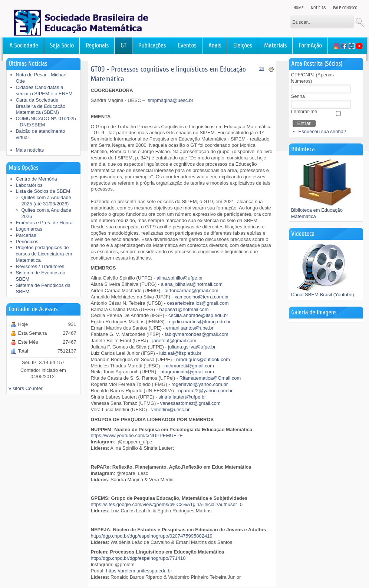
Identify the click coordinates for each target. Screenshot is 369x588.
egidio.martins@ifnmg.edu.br (200, 322)
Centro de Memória (37, 179)
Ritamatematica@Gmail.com (210, 378)
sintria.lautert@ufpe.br (182, 397)
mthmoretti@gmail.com (189, 366)
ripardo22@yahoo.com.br (206, 391)
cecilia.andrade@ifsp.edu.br (198, 315)
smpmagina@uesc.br (170, 100)
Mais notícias (30, 150)
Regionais (97, 45)
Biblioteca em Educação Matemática (324, 211)
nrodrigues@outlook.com (203, 359)
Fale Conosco (345, 8)
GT (123, 45)
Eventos (187, 45)
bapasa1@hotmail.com (184, 309)
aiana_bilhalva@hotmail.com (192, 284)
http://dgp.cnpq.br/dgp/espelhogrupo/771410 (138, 558)
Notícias (319, 8)
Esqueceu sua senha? (322, 131)
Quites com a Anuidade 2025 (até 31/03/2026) (46, 201)
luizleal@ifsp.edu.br (180, 353)
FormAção (310, 45)
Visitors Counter (26, 388)
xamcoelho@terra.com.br (202, 297)
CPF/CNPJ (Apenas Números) (313, 78)
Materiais (275, 45)
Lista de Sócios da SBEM (43, 191)
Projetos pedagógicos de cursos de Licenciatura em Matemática (44, 254)
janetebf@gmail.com (174, 341)
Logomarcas (29, 229)
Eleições (243, 45)
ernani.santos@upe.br (190, 328)
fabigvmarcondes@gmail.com (196, 334)
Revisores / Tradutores (40, 266)
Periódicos (27, 242)
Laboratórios (29, 185)
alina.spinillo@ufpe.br (180, 278)
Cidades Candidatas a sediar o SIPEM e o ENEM (44, 90)
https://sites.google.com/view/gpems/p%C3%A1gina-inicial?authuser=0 (167, 504)
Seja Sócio (62, 45)
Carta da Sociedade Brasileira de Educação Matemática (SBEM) (41, 106)
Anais (215, 45)
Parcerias (26, 235)
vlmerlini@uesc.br (171, 409)
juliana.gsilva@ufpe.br (192, 347)
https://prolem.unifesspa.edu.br (139, 571)
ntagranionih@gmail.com (187, 372)
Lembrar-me (304, 111)
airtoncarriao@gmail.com (192, 290)
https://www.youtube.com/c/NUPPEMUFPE (137, 435)
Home (299, 8)
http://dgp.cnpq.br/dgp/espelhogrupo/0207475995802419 (152, 536)
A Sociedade (24, 45)
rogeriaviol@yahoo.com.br (200, 384)
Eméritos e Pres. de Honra (44, 223)
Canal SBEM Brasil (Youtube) (323, 292)
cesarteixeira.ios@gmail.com (198, 303)
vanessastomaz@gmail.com (190, 403)
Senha (298, 96)
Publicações (152, 45)
